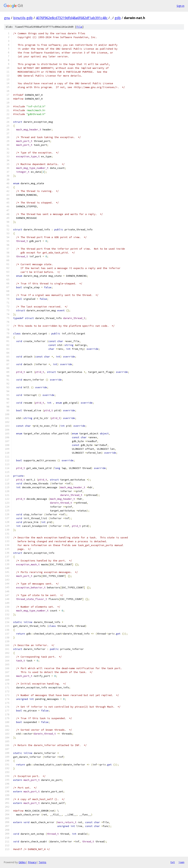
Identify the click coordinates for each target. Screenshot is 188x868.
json (181, 862)
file (79, 27)
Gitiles (22, 862)
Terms (42, 862)
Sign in (180, 6)
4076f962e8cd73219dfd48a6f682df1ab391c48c (72, 18)
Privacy (32, 862)
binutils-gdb (23, 18)
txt (173, 862)
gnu (7, 18)
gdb (118, 18)
